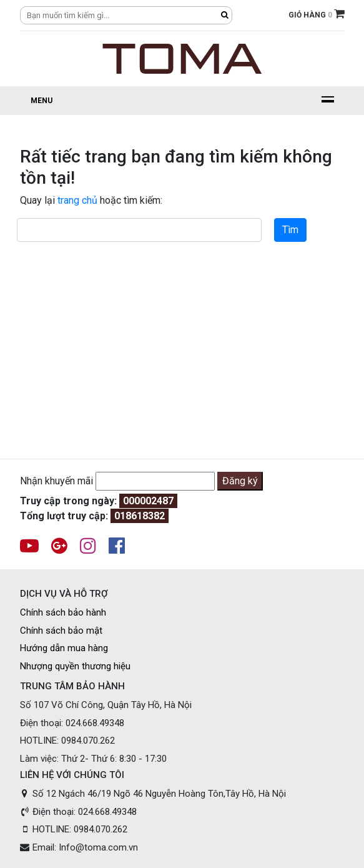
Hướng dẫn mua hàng (64, 648)
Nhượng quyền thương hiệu (75, 666)
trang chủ (77, 200)
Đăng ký (240, 481)
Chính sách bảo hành (63, 612)
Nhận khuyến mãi (57, 481)
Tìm (290, 230)
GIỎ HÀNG (317, 14)
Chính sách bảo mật (61, 631)
